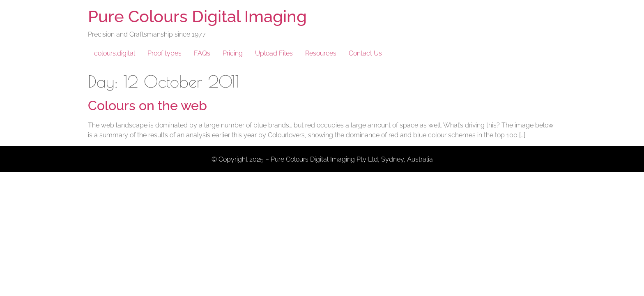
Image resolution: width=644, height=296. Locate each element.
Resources (321, 53)
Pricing (233, 53)
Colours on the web (147, 105)
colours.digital (115, 53)
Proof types (164, 53)
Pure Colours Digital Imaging (197, 16)
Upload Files (274, 53)
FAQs (202, 53)
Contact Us (365, 53)
